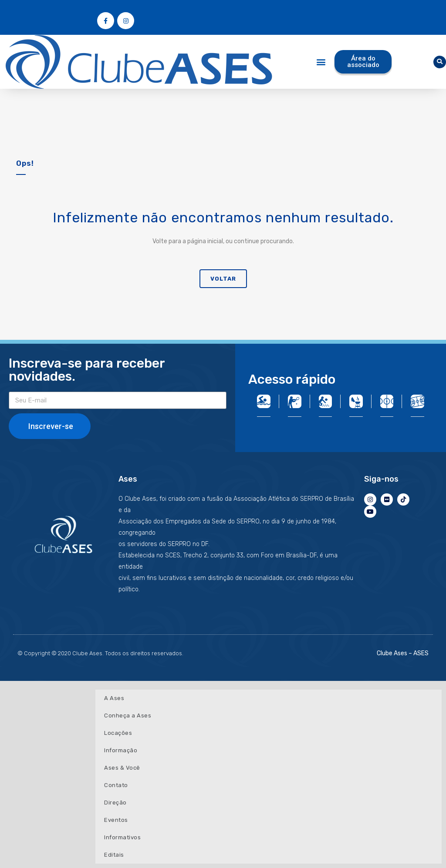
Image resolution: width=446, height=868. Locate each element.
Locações (118, 733)
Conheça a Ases (128, 716)
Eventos (116, 820)
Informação (121, 750)
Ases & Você (122, 768)
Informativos (122, 837)
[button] (321, 62)
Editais (114, 855)
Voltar (223, 279)
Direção (115, 803)
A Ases (114, 698)
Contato (116, 785)
